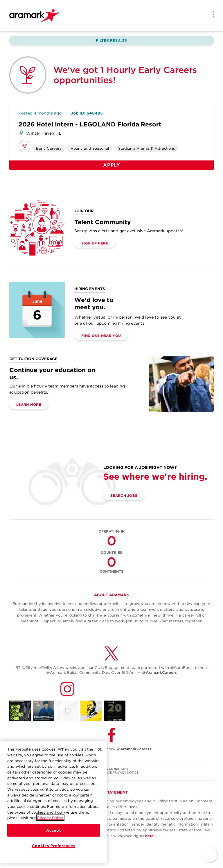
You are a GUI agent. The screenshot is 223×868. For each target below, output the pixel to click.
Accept (53, 830)
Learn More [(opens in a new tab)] (29, 404)
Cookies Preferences (54, 846)
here (149, 836)
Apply (111, 165)
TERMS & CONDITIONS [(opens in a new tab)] (112, 769)
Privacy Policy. (50, 818)
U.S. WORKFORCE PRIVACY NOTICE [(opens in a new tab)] (111, 772)
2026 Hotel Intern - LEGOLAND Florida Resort (90, 124)
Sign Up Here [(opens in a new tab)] (95, 243)
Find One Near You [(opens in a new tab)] (101, 336)
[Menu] (211, 15)
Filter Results (111, 40)
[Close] (100, 749)
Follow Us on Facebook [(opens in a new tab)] (111, 749)
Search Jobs (124, 495)
